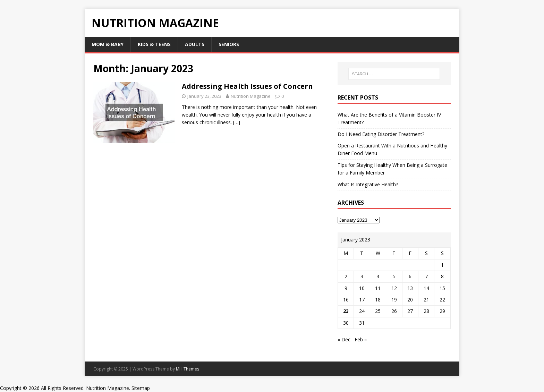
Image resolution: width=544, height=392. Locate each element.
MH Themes (188, 369)
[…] (237, 122)
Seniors (229, 44)
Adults (195, 44)
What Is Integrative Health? (368, 184)
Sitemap (141, 388)
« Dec (344, 339)
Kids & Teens (154, 44)
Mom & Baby (108, 44)
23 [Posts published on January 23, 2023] (346, 311)
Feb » (361, 339)
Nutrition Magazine (251, 96)
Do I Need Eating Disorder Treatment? (381, 134)
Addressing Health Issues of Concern (247, 86)
